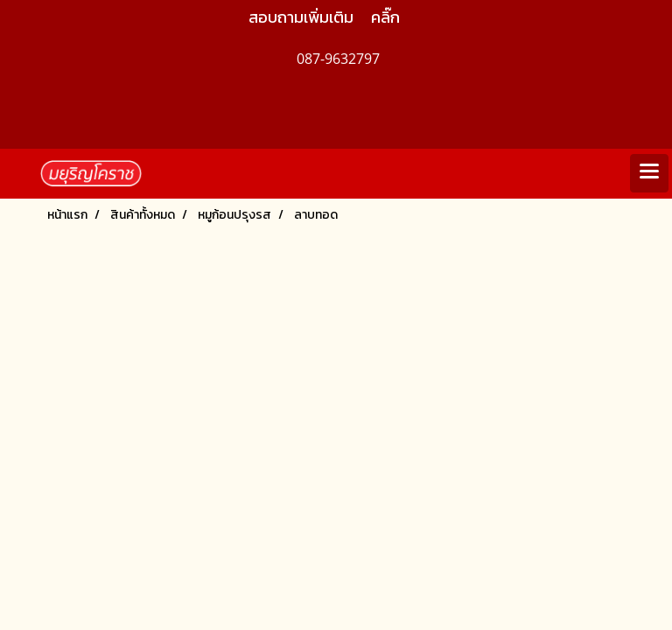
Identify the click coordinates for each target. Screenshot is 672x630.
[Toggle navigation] (649, 173)
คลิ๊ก (385, 17)
